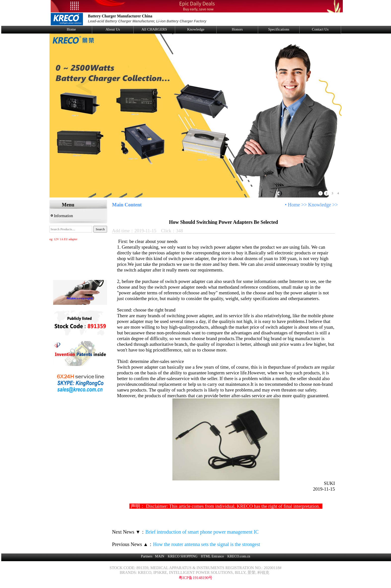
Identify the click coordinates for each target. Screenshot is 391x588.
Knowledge (196, 29)
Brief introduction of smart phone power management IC (202, 532)
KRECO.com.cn (239, 556)
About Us (113, 29)
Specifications (279, 29)
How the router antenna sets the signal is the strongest (206, 544)
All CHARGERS (154, 29)
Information (62, 216)
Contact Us (320, 29)
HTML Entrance (212, 556)
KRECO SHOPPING (182, 556)
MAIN (160, 556)
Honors (237, 29)
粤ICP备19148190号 (196, 578)
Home (71, 29)
